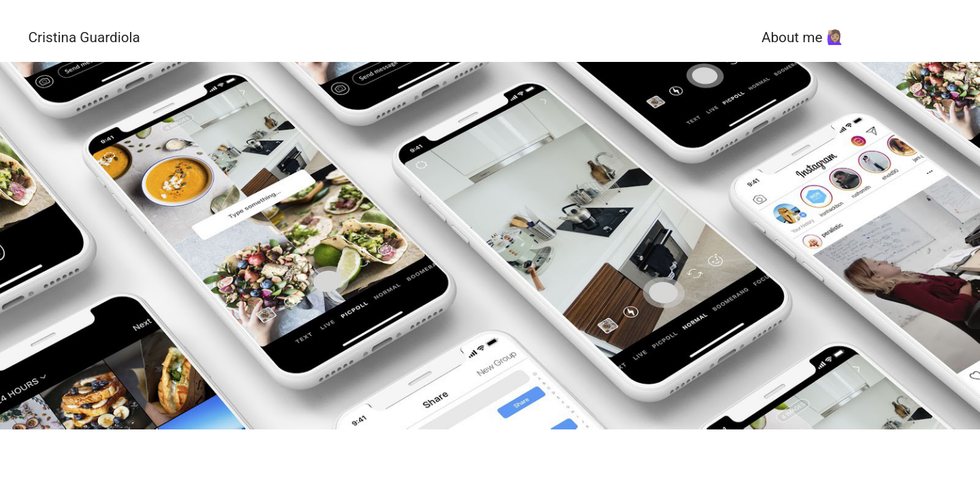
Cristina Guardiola (84, 37)
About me (792, 37)
